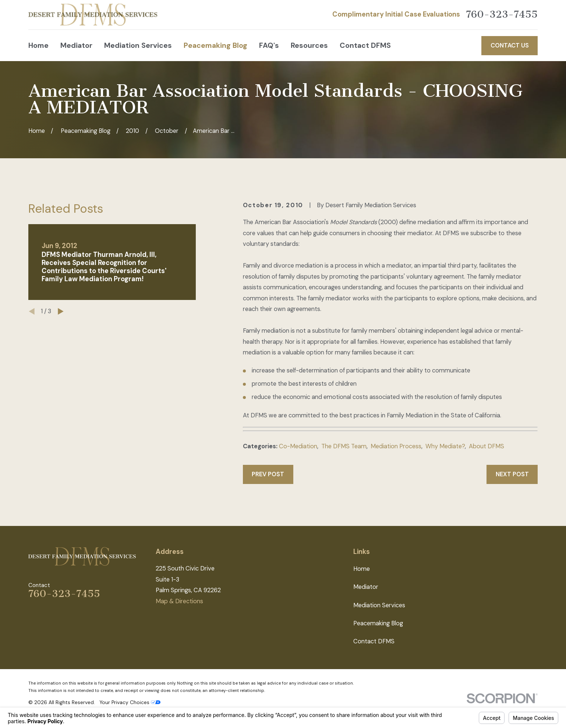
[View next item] (61, 311)
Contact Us (510, 45)
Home (362, 569)
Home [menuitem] (38, 45)
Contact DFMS (374, 641)
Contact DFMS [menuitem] (365, 45)
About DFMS (487, 446)
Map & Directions (179, 601)
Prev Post (268, 474)
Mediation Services (379, 605)
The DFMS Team (344, 446)
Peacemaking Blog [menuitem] (215, 45)
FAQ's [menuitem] (269, 45)
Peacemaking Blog (378, 623)
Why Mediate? (445, 446)
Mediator (366, 587)
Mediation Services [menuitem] (138, 45)
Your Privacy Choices (130, 702)
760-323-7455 (502, 15)
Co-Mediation (298, 446)
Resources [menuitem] (309, 45)
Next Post (512, 474)
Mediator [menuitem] (76, 45)
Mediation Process (396, 446)
